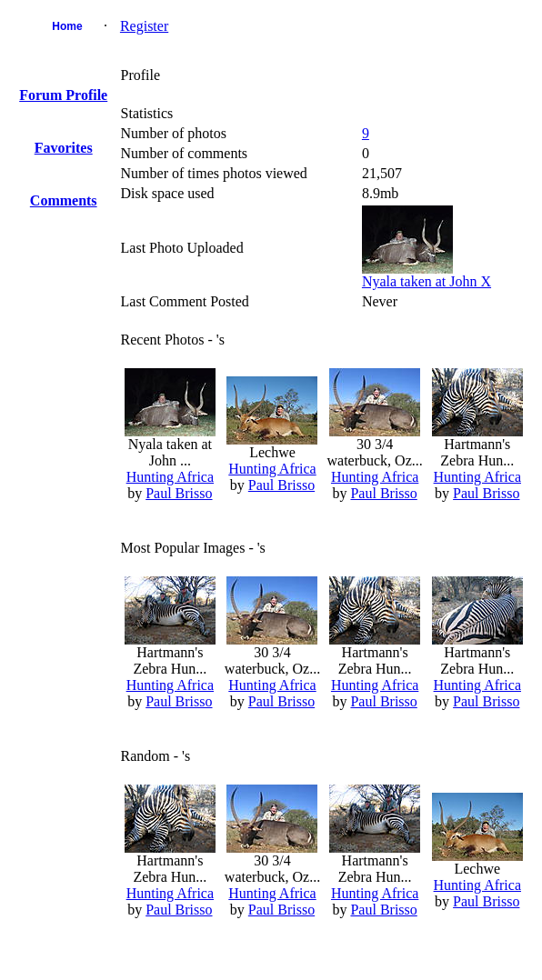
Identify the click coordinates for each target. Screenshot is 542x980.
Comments (64, 200)
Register (144, 26)
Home (67, 26)
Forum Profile (63, 95)
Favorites (64, 148)
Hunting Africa (170, 477)
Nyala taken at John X (427, 281)
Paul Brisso (179, 493)
